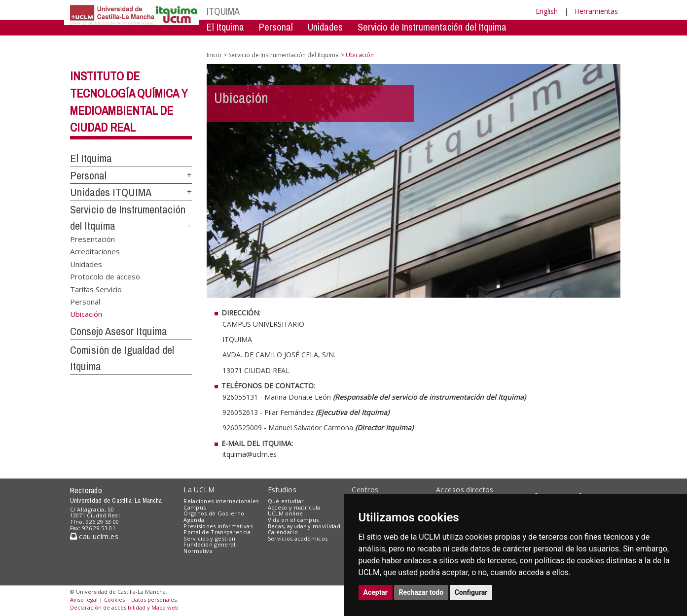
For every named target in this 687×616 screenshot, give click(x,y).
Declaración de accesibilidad (108, 607)
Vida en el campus (293, 520)
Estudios (282, 490)
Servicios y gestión (209, 538)
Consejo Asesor (408, 42)
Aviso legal (84, 599)
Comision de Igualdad (494, 42)
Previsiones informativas (218, 526)
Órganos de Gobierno (214, 513)
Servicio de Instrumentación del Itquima (432, 27)
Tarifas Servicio (96, 289)
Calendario (283, 532)
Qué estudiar (286, 501)
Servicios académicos (298, 538)
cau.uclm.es (94, 536)
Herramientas (596, 11)
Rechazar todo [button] (421, 592)
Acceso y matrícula (294, 507)
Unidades (325, 27)
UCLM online (286, 513)
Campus (195, 507)
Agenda (194, 520)
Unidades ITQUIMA (111, 192)
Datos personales (154, 599)
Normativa (198, 551)
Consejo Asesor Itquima (119, 331)
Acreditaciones (95, 251)
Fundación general (210, 544)
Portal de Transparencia (217, 532)
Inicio (214, 55)
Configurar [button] (471, 592)
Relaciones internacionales (221, 501)
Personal (276, 27)
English (547, 11)
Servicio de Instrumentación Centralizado (285, 42)
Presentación (92, 239)
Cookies (114, 599)
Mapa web (165, 607)
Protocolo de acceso (105, 276)
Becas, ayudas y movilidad (304, 526)
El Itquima (225, 27)
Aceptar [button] (376, 592)
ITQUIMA (223, 11)
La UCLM (199, 490)
